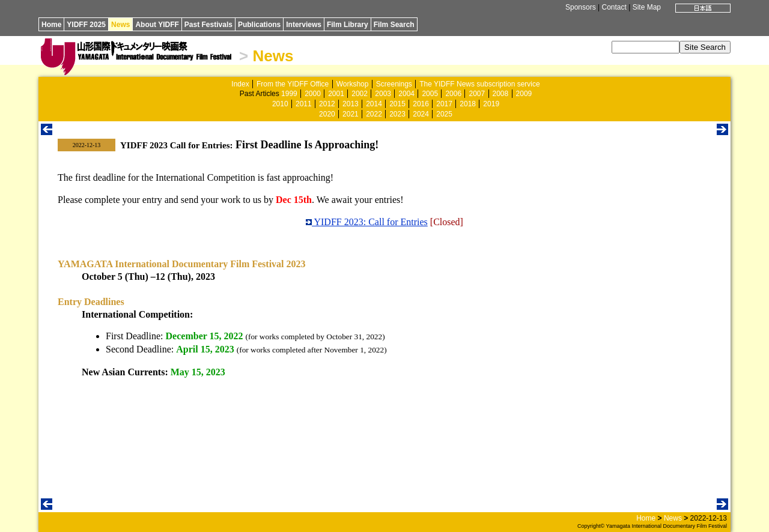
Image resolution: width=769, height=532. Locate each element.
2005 (430, 94)
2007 (477, 94)
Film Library (348, 25)
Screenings (394, 84)
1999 (289, 94)
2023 (397, 114)
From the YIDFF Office (293, 84)
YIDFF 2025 (86, 25)
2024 (421, 114)
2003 (383, 94)
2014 (374, 104)
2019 (491, 104)
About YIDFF (157, 25)
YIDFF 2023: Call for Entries (367, 222)
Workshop (353, 84)
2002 (360, 94)
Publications (259, 25)
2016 (421, 104)
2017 (444, 104)
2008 (501, 94)
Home (51, 25)
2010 (280, 104)
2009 (524, 94)
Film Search (394, 25)
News (120, 25)
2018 (468, 104)
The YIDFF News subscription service (480, 84)
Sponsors (581, 7)
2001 (336, 94)
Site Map (647, 7)
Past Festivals (208, 25)
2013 (351, 104)
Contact (614, 7)
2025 (444, 114)
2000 (313, 94)
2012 (327, 104)
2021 (351, 114)
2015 (397, 104)
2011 (304, 104)
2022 (374, 114)
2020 (327, 114)
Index (240, 84)
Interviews (304, 25)
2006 (453, 94)
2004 (406, 94)
